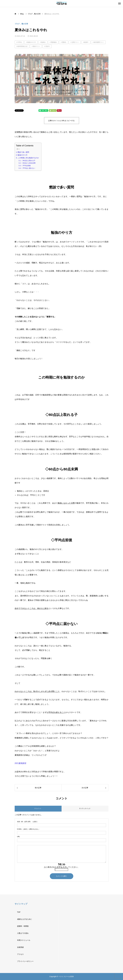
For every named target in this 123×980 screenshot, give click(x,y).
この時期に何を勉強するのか (28, 158)
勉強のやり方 (32, 42)
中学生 (20, 42)
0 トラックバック (85, 809)
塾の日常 (25, 24)
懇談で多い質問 (23, 152)
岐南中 (86, 42)
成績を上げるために (25, 919)
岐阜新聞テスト (99, 42)
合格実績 (20, 947)
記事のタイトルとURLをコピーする (61, 121)
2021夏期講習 (21, 763)
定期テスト (75, 42)
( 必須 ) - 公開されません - (28, 829)
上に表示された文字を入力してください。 (62, 867)
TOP (19, 912)
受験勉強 (54, 42)
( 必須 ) (27, 822)
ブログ (17, 24)
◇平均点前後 (26, 166)
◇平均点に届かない (28, 168)
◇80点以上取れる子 (28, 161)
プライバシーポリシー (25, 961)
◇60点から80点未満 (28, 163)
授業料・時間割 (23, 926)
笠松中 (48, 46)
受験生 (64, 42)
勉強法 (43, 42)
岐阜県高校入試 (23, 46)
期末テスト (36, 46)
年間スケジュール (24, 940)
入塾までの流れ (23, 933)
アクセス (20, 954)
